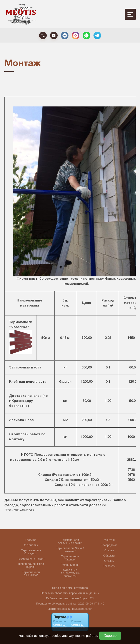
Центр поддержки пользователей (70, 609)
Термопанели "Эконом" (70, 558)
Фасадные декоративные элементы (70, 573)
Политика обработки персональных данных (70, 593)
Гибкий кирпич (70, 565)
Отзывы (109, 561)
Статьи (109, 551)
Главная (31, 540)
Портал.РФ (87, 599)
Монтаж (109, 540)
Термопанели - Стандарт (31, 552)
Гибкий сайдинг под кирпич (31, 566)
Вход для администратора (70, 588)
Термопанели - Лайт (31, 559)
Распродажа (109, 545)
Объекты (109, 556)
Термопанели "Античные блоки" (70, 542)
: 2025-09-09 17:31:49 (90, 604)
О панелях (31, 545)
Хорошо (110, 636)
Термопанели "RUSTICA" (31, 574)
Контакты (109, 566)
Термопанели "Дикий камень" (70, 550)
